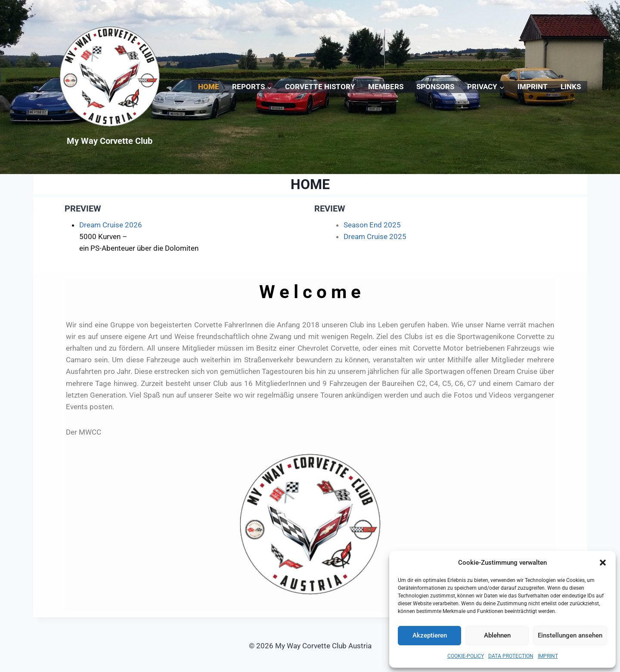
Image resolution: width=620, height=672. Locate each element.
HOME (209, 87)
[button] (603, 563)
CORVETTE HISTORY (320, 87)
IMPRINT (548, 656)
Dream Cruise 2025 (375, 236)
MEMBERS (386, 87)
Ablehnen (497, 635)
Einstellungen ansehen (570, 635)
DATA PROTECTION (511, 656)
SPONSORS (435, 87)
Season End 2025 (372, 225)
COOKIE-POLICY (466, 656)
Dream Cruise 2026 (111, 225)
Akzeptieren (430, 635)
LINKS (571, 87)
